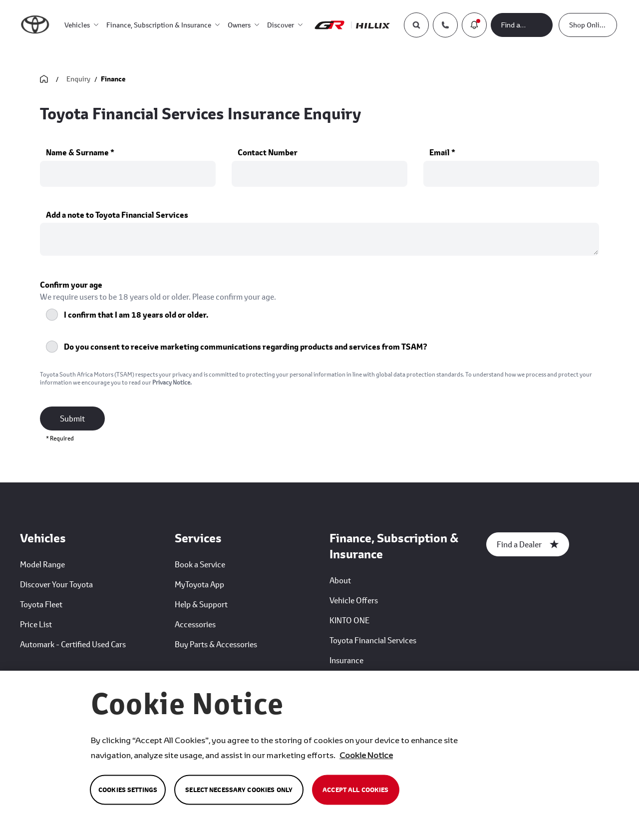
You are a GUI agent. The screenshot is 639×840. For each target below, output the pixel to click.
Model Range (42, 564)
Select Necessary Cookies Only (239, 790)
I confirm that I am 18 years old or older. (136, 315)
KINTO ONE (349, 620)
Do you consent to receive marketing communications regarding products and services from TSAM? (246, 347)
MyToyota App (199, 584)
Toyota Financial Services (373, 640)
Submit (72, 418)
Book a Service (200, 564)
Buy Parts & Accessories (216, 644)
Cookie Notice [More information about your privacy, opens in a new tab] (366, 755)
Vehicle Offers (354, 600)
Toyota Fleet (41, 604)
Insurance (346, 660)
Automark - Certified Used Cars (73, 644)
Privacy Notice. (172, 382)
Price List (36, 624)
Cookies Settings (128, 790)
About (340, 580)
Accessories (195, 624)
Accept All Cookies (355, 790)
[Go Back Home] (44, 79)
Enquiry (78, 79)
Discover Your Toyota (56, 584)
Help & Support (201, 604)
